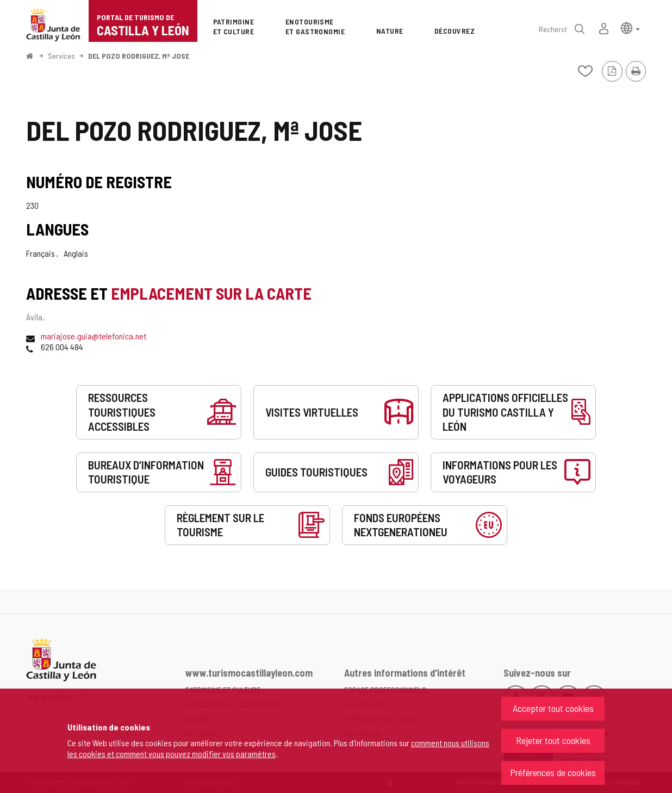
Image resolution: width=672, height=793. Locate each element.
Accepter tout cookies (553, 708)
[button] (630, 27)
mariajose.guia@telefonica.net (94, 336)
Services (61, 56)
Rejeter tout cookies (553, 740)
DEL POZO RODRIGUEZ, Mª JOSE (139, 56)
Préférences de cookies (553, 772)
